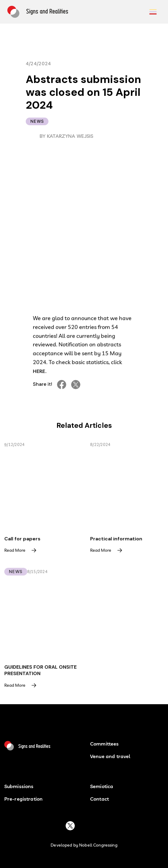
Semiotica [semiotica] (102, 786)
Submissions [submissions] (19, 786)
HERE (39, 372)
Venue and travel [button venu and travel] (110, 756)
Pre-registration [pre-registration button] (24, 799)
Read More (15, 551)
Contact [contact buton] (99, 799)
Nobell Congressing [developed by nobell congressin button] (98, 845)
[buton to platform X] (70, 826)
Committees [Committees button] (105, 744)
